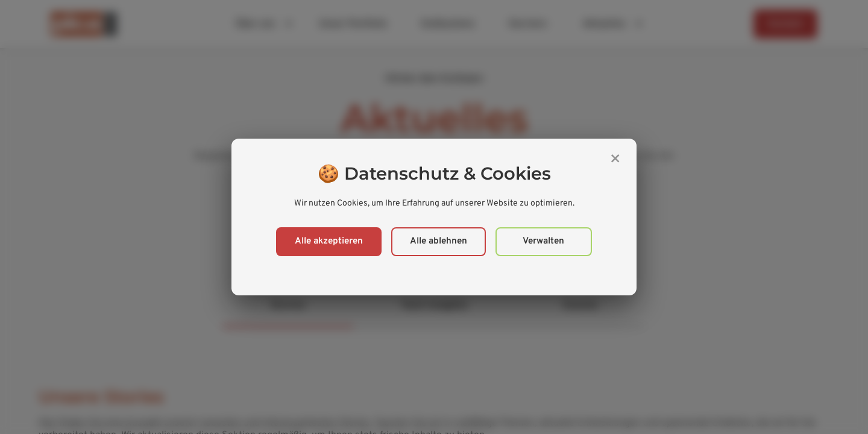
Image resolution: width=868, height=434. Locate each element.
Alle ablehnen (439, 241)
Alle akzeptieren (329, 241)
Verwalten (543, 241)
